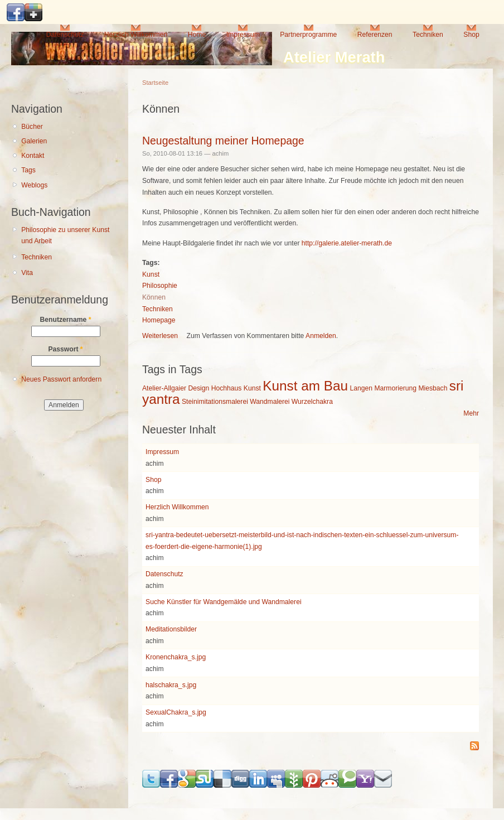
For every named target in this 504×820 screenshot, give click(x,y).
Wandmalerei (270, 402)
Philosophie (160, 286)
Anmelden (321, 336)
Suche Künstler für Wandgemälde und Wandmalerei (224, 602)
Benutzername (66, 320)
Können (154, 297)
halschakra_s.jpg (171, 685)
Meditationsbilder (171, 629)
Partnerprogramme (308, 35)
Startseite (155, 83)
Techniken (428, 35)
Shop (471, 35)
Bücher (32, 127)
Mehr (471, 413)
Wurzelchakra (312, 402)
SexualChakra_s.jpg (176, 712)
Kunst (151, 274)
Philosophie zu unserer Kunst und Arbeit (65, 236)
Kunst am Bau (305, 386)
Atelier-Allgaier (164, 388)
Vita (27, 273)
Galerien (34, 141)
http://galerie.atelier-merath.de (347, 243)
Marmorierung (395, 388)
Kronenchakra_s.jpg (176, 657)
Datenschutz (65, 35)
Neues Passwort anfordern (61, 379)
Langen (361, 388)
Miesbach (433, 388)
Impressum (243, 35)
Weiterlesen (160, 336)
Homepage (159, 320)
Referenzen (375, 35)
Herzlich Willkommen (136, 35)
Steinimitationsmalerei (215, 402)
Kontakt (33, 156)
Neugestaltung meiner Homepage (223, 141)
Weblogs (34, 185)
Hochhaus (227, 388)
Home (197, 35)
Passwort (65, 349)
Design (198, 388)
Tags (28, 170)
